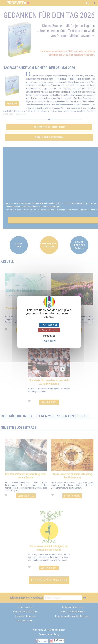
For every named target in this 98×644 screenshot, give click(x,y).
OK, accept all (49, 325)
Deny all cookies (49, 330)
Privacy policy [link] (49, 341)
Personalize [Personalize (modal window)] (49, 336)
